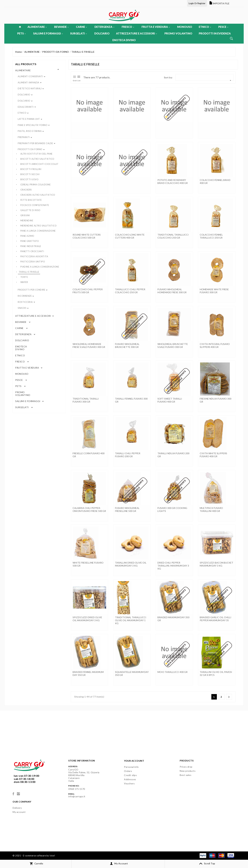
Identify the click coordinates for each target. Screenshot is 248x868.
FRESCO (128, 27)
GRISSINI (25, 215)
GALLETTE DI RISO (30, 210)
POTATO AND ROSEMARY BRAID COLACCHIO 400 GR (173, 181)
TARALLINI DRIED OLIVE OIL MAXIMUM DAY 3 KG (131, 564)
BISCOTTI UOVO (30, 179)
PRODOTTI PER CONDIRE (31, 290)
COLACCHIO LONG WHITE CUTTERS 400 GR (130, 236)
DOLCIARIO (102, 33)
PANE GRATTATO (30, 241)
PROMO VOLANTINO (178, 33)
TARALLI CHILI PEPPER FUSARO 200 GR (128, 455)
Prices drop (186, 767)
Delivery (17, 808)
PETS (21, 33)
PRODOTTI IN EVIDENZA (215, 33)
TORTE (24, 277)
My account (19, 812)
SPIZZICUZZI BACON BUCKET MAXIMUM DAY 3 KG (217, 564)
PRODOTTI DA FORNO (30, 149)
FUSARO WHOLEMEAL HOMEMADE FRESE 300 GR (172, 291)
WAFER (24, 282)
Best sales (186, 775)
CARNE (81, 27)
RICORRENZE (25, 296)
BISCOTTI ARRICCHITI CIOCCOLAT (39, 164)
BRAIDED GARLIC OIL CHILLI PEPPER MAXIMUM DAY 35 (216, 619)
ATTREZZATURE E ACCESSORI (137, 33)
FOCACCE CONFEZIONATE (35, 205)
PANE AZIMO (27, 236)
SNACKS (22, 308)
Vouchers (129, 783)
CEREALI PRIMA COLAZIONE (36, 185)
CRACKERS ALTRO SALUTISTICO (38, 195)
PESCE (223, 27)
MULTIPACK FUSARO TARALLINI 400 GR (211, 509)
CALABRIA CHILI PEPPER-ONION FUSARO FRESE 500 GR (89, 509)
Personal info (131, 767)
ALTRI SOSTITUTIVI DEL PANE (36, 154)
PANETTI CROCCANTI (32, 251)
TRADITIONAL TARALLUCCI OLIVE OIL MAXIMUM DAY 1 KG (131, 620)
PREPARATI (24, 137)
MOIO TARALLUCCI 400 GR (172, 672)
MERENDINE (27, 220)
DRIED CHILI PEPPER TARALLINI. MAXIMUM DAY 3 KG (173, 566)
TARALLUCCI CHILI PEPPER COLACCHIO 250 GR (130, 291)
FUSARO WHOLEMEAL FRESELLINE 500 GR (127, 509)
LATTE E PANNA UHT (29, 119)
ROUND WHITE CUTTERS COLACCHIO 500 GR (87, 236)
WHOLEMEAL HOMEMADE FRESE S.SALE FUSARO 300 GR (89, 345)
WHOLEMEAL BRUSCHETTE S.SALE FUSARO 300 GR (173, 345)
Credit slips (130, 775)
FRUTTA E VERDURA (156, 27)
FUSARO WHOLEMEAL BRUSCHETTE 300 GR (127, 345)
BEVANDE (61, 27)
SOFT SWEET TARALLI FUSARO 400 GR (170, 400)
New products (188, 771)
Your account (134, 761)
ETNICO (205, 27)
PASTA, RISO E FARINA (30, 131)
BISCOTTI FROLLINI (31, 169)
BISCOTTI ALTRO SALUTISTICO (37, 159)
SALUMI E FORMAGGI (48, 33)
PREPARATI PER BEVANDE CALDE (35, 143)
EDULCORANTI (26, 107)
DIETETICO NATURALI (30, 88)
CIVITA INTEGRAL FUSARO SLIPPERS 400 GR (215, 345)
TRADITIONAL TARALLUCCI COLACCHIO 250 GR (173, 236)
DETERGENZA (104, 27)
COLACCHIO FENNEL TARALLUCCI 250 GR (211, 236)
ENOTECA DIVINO (124, 40)
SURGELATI (78, 33)
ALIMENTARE (37, 27)
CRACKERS (26, 190)
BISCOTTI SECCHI (30, 174)
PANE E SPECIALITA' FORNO (33, 125)
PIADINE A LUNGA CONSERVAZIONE (40, 267)
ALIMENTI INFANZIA (29, 82)
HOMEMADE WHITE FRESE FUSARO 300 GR (214, 291)
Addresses (130, 779)
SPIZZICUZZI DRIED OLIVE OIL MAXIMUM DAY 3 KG (87, 619)
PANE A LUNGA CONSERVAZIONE (38, 231)
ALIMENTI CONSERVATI (30, 76)
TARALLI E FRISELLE (29, 272)
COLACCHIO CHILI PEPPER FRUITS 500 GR (88, 291)
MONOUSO (185, 27)
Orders (128, 771)
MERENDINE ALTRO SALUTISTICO (39, 226)
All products (26, 64)
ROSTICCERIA (25, 302)
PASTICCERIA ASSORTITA (34, 256)
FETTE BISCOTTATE (31, 200)
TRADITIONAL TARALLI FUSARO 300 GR (86, 400)
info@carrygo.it (77, 796)
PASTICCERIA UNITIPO (33, 262)
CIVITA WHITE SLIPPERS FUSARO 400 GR (213, 455)
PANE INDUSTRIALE (31, 246)
